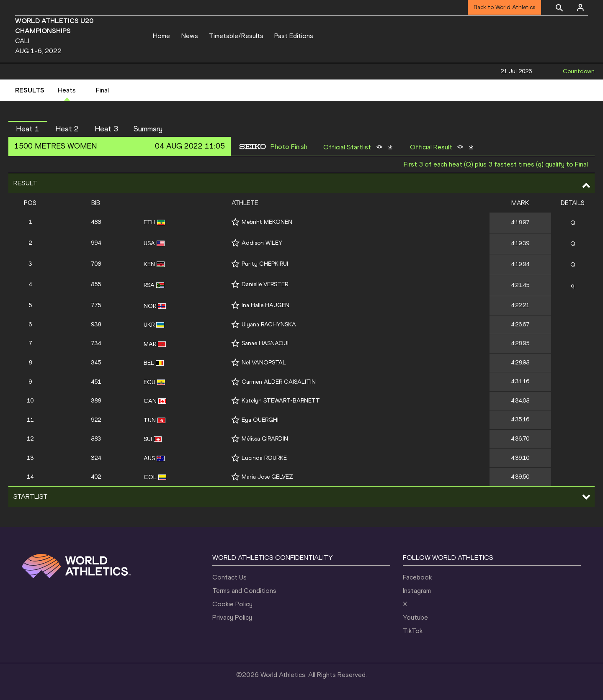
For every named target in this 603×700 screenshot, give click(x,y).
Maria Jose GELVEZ (267, 477)
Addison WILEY (262, 243)
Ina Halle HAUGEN (265, 305)
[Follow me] (235, 222)
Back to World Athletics (504, 7)
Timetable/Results (236, 36)
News (190, 36)
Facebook (417, 577)
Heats (67, 90)
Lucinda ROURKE (264, 458)
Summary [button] (148, 129)
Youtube (415, 617)
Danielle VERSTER (265, 284)
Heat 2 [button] (67, 129)
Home (161, 36)
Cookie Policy (232, 604)
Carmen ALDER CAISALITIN (279, 382)
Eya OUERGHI (260, 420)
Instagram (417, 591)
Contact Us (229, 577)
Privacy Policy (232, 617)
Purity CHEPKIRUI (265, 264)
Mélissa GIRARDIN (265, 439)
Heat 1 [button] (28, 129)
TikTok (413, 631)
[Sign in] (580, 8)
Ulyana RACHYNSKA (269, 324)
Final (102, 90)
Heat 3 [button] (106, 129)
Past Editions (294, 36)
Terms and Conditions (244, 591)
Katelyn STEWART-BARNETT (281, 401)
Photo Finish (289, 147)
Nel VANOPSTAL (264, 363)
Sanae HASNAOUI (265, 343)
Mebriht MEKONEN (267, 222)
